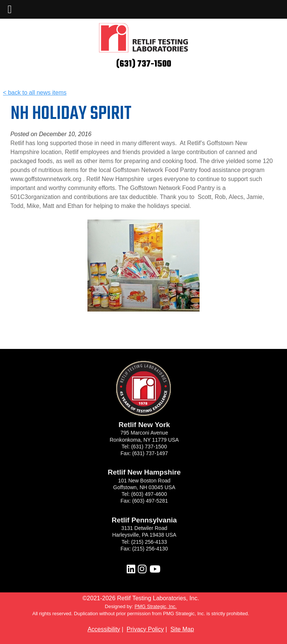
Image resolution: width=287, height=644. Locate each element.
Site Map (182, 629)
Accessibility (104, 629)
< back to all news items (35, 93)
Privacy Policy (145, 629)
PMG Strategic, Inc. (156, 606)
